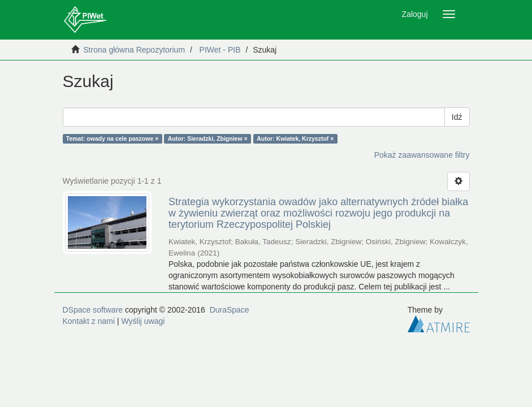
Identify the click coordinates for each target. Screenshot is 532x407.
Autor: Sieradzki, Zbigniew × (208, 138)
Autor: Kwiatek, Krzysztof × (295, 138)
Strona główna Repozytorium (134, 50)
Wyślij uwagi (143, 321)
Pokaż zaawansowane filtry (422, 155)
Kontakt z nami (89, 321)
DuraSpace (230, 310)
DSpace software (93, 310)
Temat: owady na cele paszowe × (113, 138)
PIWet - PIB (220, 50)
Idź (457, 117)
